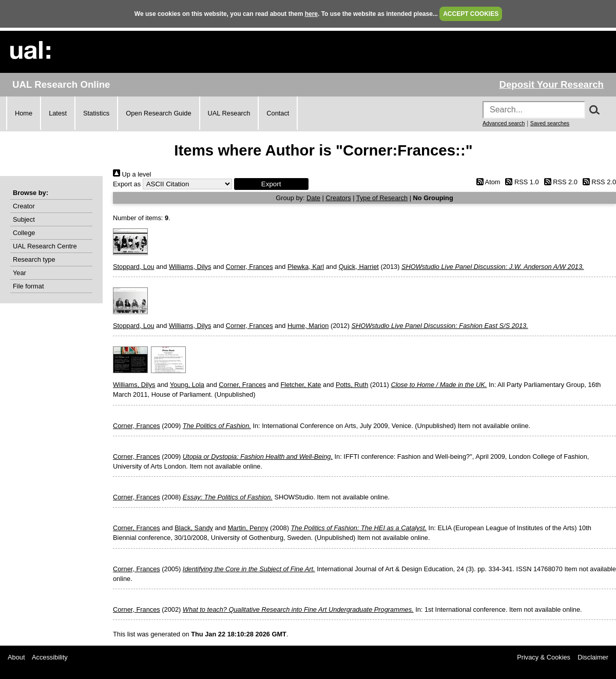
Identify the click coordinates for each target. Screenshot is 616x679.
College (24, 233)
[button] (271, 184)
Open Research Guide (158, 113)
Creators (339, 198)
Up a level (132, 174)
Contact (278, 113)
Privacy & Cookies (544, 657)
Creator (24, 206)
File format (28, 286)
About (16, 657)
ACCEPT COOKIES (471, 14)
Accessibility (50, 657)
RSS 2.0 (559, 182)
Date (313, 198)
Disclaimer (593, 657)
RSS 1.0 (521, 182)
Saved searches (550, 123)
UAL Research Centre (45, 246)
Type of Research (382, 198)
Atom (486, 182)
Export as (127, 184)
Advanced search (504, 123)
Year (20, 273)
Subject (24, 219)
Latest (58, 113)
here (311, 14)
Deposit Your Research (551, 84)
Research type (34, 259)
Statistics (96, 113)
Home (24, 113)
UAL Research (229, 113)
